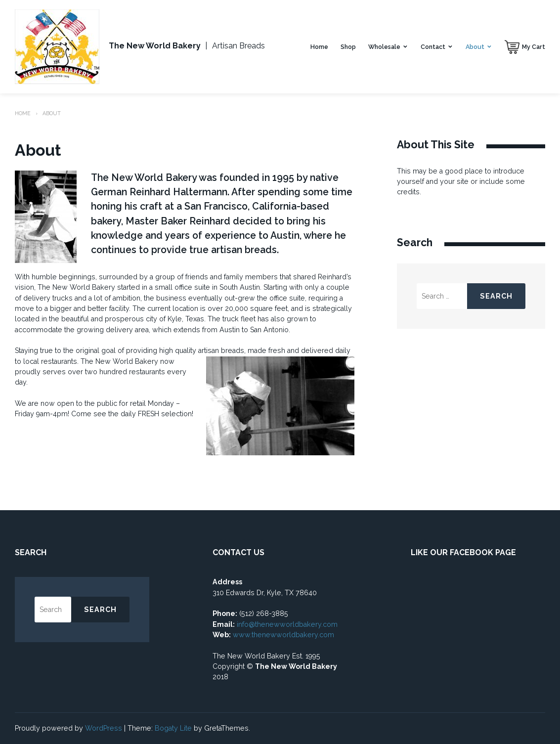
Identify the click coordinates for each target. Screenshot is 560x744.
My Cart (534, 47)
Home (319, 47)
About (475, 47)
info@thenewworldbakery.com (287, 624)
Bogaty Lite (173, 728)
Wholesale (384, 47)
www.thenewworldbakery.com (284, 635)
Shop (348, 47)
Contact (433, 47)
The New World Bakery (155, 46)
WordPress (104, 728)
